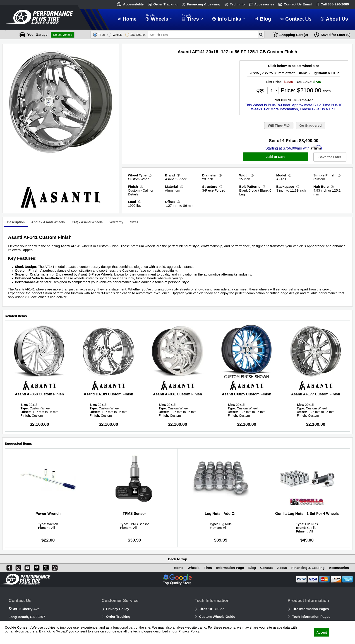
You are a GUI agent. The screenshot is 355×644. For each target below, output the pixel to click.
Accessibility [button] (133, 4)
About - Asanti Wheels (48, 222)
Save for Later (330, 157)
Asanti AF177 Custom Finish (316, 394)
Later (336, 35)
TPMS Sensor (134, 514)
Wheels (194, 568)
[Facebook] (8, 567)
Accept (322, 632)
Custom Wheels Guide (217, 617)
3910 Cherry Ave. (27, 609)
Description (16, 222)
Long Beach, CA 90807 (27, 617)
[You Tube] (26, 567)
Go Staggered (310, 125)
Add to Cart (276, 157)
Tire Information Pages (310, 609)
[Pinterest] (36, 567)
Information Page (230, 568)
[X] (45, 567)
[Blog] (54, 567)
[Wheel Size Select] (294, 73)
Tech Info (237, 4)
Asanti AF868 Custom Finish (39, 394)
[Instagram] (17, 567)
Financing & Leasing (204, 4)
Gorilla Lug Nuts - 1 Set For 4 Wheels (307, 514)
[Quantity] (273, 90)
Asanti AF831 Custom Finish (177, 394)
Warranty (116, 222)
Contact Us (298, 4)
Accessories (264, 4)
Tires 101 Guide (212, 609)
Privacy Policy (118, 609)
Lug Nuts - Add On (221, 514)
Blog (252, 568)
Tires (208, 568)
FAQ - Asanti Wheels (87, 222)
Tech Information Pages (311, 617)
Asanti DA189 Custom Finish (109, 394)
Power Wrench (48, 514)
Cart (294, 35)
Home (179, 568)
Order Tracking (165, 4)
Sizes (134, 222)
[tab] (16, 223)
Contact (266, 568)
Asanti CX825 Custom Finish (247, 394)
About (282, 568)
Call (335, 4)
